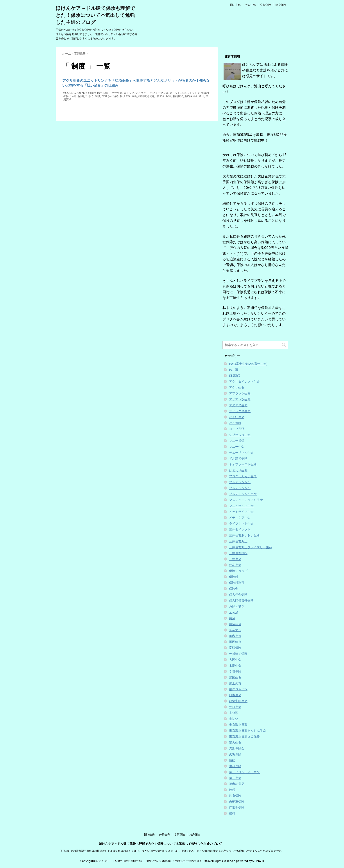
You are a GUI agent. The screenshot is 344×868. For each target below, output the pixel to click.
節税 (232, 790)
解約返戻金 (191, 96)
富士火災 (235, 683)
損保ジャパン (238, 689)
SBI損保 (235, 376)
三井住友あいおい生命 (244, 535)
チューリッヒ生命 (241, 453)
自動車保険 (237, 802)
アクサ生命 (116, 93)
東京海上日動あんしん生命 (247, 731)
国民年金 (235, 642)
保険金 (234, 589)
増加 (104, 96)
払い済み (113, 96)
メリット (175, 93)
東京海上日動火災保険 (244, 737)
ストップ (129, 93)
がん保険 (235, 423)
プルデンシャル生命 (243, 494)
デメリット (142, 93)
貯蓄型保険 (237, 808)
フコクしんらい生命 (243, 476)
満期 (134, 96)
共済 (232, 618)
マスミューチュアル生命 (246, 500)
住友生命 (235, 565)
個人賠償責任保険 (241, 600)
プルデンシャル (240, 482)
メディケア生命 (240, 518)
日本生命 (235, 695)
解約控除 (178, 96)
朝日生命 (235, 707)
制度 (98, 96)
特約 (232, 760)
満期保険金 (237, 748)
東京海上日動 (238, 725)
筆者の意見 (237, 784)
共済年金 (235, 624)
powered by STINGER (250, 861)
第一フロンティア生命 (244, 772)
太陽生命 (235, 666)
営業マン (235, 630)
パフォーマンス (159, 93)
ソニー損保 (237, 441)
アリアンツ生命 (240, 399)
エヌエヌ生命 (238, 405)
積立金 (161, 96)
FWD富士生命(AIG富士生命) (248, 364)
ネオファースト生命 (243, 464)
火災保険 (235, 754)
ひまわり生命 (238, 470)
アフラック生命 (240, 393)
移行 (153, 96)
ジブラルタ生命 (240, 435)
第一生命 (235, 778)
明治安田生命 (238, 701)
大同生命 (235, 660)
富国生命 (235, 677)
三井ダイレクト (240, 529)
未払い (234, 719)
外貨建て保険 (238, 654)
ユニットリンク (191, 93)
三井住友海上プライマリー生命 (251, 547)
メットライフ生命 (241, 512)
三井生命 (235, 559)
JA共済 (234, 370)
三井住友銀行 (238, 553)
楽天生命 (235, 742)
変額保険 (91, 93)
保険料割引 (237, 583)
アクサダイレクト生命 (244, 382)
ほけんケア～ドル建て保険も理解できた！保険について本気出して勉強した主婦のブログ (95, 15)
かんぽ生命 (237, 417)
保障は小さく (86, 96)
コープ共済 (237, 429)
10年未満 (102, 93)
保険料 (234, 577)
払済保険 (125, 96)
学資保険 (266, 5)
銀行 (232, 813)
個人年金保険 (238, 595)
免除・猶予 (237, 606)
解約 (169, 96)
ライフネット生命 (241, 524)
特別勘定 (144, 96)
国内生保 (235, 5)
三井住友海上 (238, 541)
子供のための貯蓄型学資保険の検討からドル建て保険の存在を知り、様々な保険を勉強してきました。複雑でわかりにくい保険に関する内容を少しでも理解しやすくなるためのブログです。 (172, 851)
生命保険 (235, 766)
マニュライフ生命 (241, 506)
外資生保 (251, 5)
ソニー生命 (237, 447)
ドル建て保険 (238, 458)
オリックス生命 (240, 411)
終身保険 (281, 5)
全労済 (234, 612)
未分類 (234, 713)
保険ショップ (238, 571)
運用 (202, 96)
